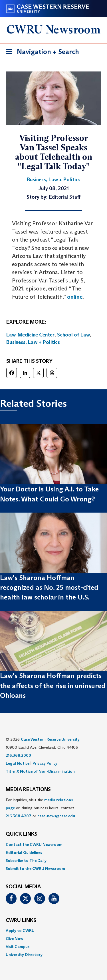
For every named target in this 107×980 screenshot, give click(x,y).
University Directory (24, 955)
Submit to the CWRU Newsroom (35, 869)
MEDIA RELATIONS (28, 790)
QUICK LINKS (22, 834)
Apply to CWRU (20, 931)
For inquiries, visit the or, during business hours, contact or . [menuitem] (41, 808)
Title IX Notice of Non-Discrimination (40, 771)
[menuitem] (53, 844)
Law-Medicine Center (30, 335)
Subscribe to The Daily (26, 861)
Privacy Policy (45, 763)
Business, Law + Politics (33, 342)
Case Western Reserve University (50, 739)
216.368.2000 (18, 755)
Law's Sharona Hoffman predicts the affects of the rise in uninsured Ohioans (53, 686)
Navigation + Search (41, 53)
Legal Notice (18, 763)
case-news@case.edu (56, 816)
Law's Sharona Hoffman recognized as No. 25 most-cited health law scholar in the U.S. (49, 587)
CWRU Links (21, 921)
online (75, 297)
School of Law (73, 335)
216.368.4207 (19, 816)
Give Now (14, 939)
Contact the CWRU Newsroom (34, 844)
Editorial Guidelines (24, 852)
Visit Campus (18, 947)
